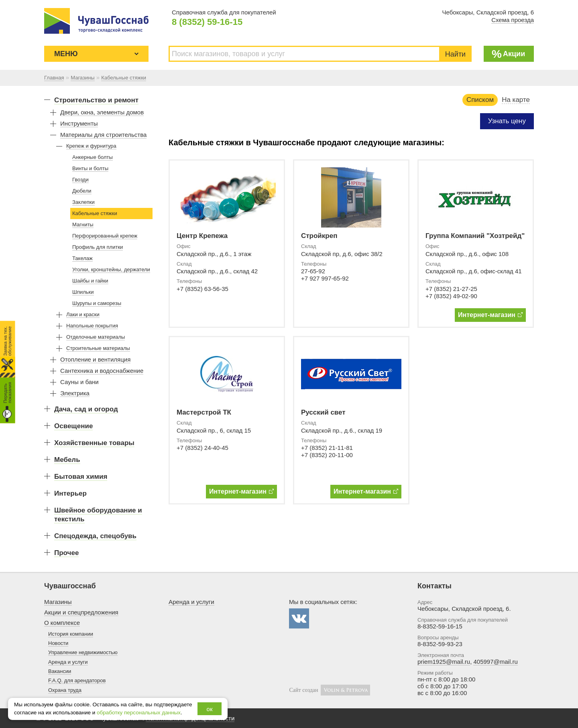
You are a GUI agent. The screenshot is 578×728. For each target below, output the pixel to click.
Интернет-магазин (490, 315)
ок (210, 709)
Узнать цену (507, 121)
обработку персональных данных (139, 713)
